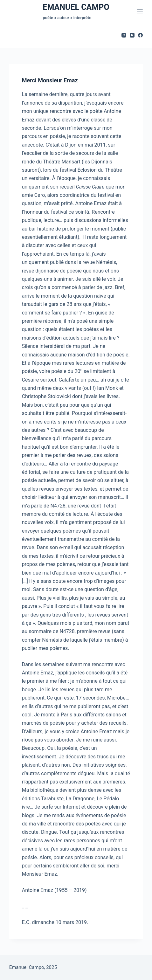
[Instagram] (124, 35)
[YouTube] (132, 35)
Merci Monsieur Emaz (50, 81)
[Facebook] (140, 35)
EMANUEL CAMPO (76, 7)
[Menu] (140, 11)
